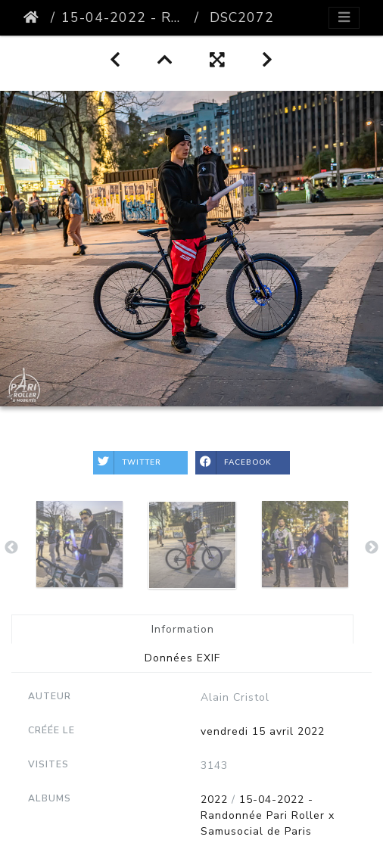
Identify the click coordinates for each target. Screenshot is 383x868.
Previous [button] (11, 548)
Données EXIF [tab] (182, 658)
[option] (79, 544)
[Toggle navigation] (344, 18)
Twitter (127, 463)
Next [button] (372, 548)
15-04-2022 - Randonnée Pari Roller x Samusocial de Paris (125, 17)
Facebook (234, 463)
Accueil (34, 17)
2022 (214, 800)
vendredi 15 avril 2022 (263, 731)
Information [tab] (183, 629)
